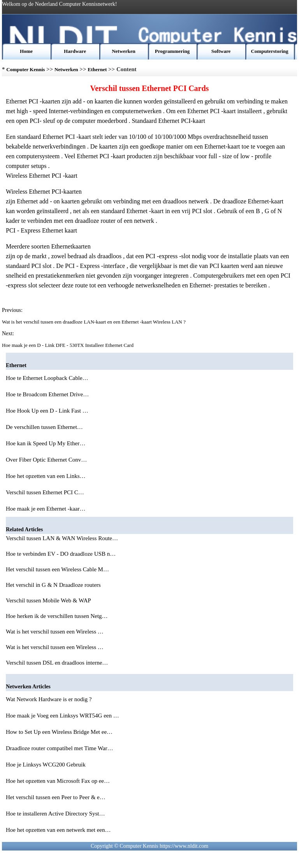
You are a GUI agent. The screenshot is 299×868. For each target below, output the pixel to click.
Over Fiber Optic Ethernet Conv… (46, 460)
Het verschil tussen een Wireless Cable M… (57, 569)
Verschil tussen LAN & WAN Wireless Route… (62, 538)
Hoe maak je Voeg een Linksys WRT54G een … (62, 716)
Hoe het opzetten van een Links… (46, 476)
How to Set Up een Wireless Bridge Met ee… (59, 732)
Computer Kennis (26, 69)
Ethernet (97, 69)
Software (221, 51)
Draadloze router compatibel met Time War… (60, 748)
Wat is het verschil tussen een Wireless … (55, 632)
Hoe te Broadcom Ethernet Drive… (47, 394)
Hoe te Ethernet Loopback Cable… (47, 378)
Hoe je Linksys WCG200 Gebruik (46, 765)
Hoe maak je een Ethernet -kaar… (46, 509)
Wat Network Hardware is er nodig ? (49, 699)
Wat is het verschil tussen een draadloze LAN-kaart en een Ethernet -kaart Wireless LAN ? (94, 322)
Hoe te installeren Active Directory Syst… (55, 814)
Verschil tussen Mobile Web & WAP (49, 600)
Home (26, 51)
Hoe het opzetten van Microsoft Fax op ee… (58, 781)
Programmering (172, 51)
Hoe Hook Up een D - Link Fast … (47, 411)
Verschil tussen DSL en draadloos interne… (57, 663)
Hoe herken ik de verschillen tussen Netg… (57, 616)
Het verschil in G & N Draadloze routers (54, 585)
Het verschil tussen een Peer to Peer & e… (56, 797)
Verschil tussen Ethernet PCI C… (45, 492)
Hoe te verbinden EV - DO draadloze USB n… (61, 554)
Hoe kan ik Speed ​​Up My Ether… (46, 443)
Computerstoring (269, 51)
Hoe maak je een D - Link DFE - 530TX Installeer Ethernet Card (68, 345)
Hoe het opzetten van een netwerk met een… (58, 830)
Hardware (75, 51)
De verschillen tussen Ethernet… (44, 427)
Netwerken (124, 51)
